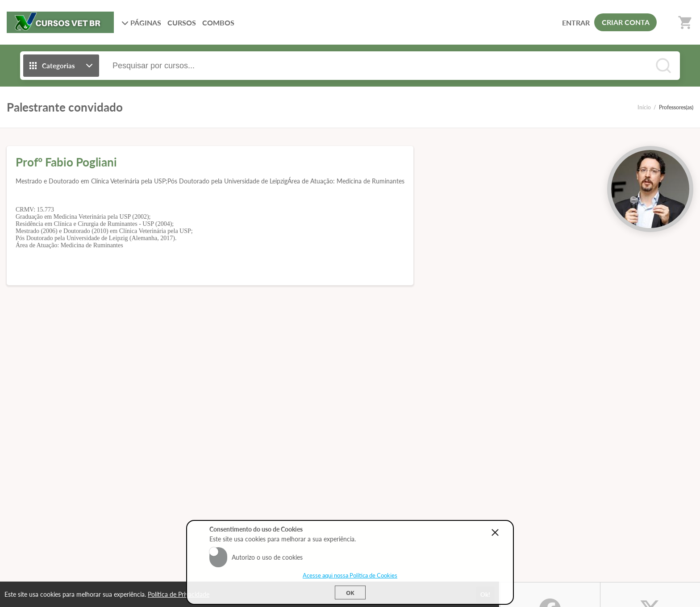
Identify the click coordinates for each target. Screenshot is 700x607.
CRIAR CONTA (626, 22)
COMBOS (218, 23)
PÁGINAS (141, 23)
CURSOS (182, 23)
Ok (350, 593)
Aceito (218, 552)
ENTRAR (576, 23)
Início (644, 107)
